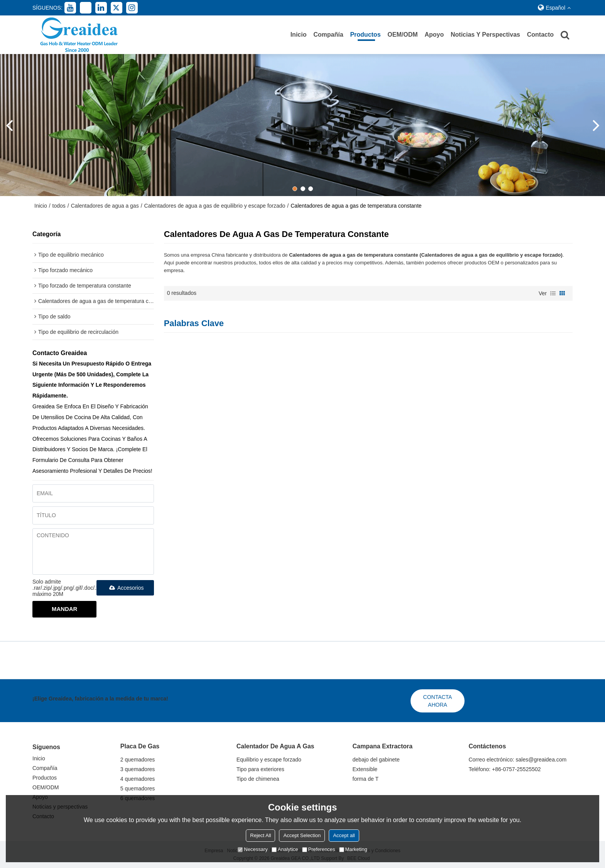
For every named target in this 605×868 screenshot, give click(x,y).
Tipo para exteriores (260, 769)
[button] (295, 189)
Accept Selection (302, 835)
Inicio (299, 35)
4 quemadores (138, 779)
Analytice (285, 849)
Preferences (319, 849)
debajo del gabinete (376, 760)
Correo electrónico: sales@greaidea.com (517, 760)
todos (59, 206)
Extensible (365, 769)
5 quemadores (138, 788)
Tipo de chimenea (258, 779)
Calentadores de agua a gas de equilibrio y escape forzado (215, 206)
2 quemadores (138, 760)
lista (553, 293)
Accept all (344, 835)
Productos (365, 35)
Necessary (253, 849)
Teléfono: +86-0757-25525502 (504, 769)
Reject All (260, 835)
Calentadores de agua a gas (105, 206)
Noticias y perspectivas (485, 35)
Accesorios (125, 588)
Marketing (353, 849)
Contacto (540, 35)
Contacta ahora (438, 701)
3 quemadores (138, 769)
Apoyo (434, 35)
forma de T (366, 779)
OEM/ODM (402, 35)
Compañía (328, 35)
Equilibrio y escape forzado (269, 760)
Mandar (64, 609)
